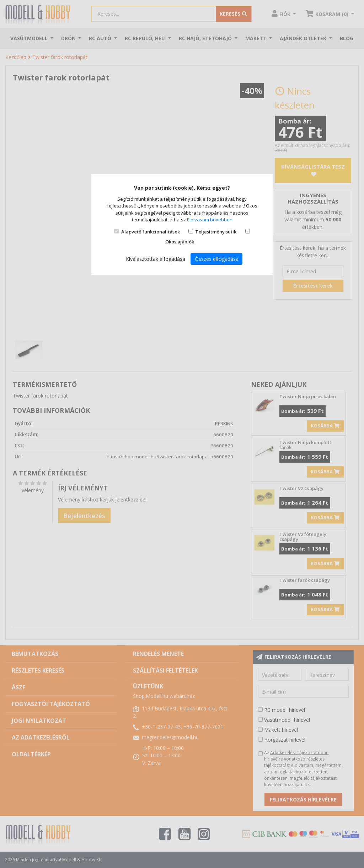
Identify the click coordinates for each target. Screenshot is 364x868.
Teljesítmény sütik (216, 232)
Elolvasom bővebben (210, 220)
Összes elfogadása (217, 259)
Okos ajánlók (180, 242)
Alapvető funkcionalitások (151, 232)
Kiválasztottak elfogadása (156, 259)
